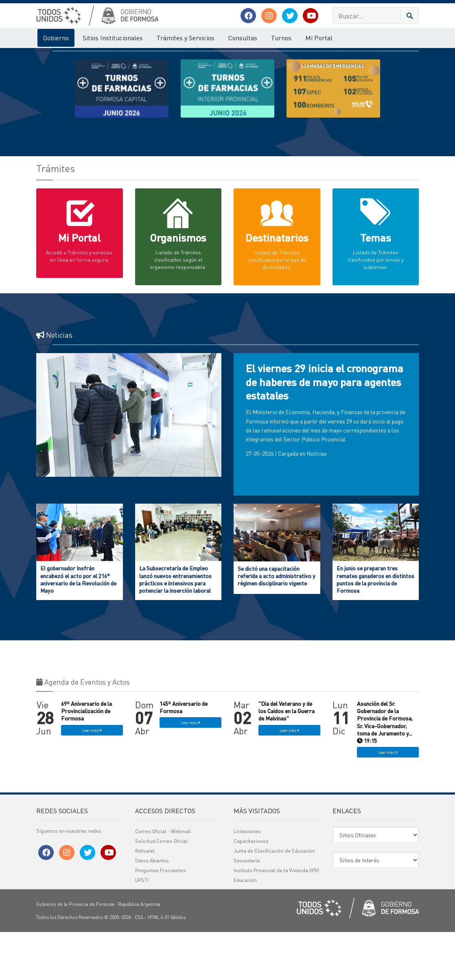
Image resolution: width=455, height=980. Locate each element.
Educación (245, 928)
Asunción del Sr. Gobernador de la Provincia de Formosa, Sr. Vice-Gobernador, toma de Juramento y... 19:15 (385, 770)
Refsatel (145, 899)
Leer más (92, 778)
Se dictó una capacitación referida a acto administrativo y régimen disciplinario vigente (277, 624)
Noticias (317, 501)
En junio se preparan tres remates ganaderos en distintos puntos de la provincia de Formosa (375, 627)
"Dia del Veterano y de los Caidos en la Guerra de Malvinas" (287, 759)
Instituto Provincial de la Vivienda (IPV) (276, 918)
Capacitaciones (251, 889)
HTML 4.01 (159, 965)
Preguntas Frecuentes (161, 918)
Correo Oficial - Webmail (163, 879)
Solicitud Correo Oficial (161, 889)
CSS (139, 965)
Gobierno (56, 38)
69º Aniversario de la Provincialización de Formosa (86, 759)
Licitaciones (247, 879)
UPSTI (142, 928)
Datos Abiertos (152, 909)
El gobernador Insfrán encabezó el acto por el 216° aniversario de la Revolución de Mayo (78, 627)
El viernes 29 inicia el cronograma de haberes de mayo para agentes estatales (325, 430)
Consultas (243, 38)
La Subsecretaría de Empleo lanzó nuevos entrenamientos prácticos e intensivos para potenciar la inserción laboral (175, 627)
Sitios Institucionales (113, 38)
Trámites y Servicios (186, 38)
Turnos (281, 38)
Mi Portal (319, 38)
